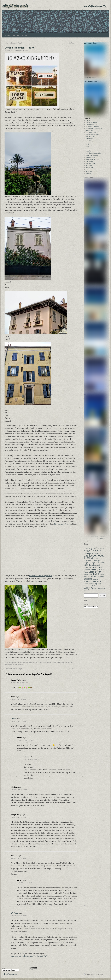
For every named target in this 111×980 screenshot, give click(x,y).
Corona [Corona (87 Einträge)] (97, 555)
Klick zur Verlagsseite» (90, 79)
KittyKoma (89, 149)
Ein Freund (73, 43)
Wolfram (14, 913)
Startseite (8, 35)
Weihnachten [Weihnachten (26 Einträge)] (96, 588)
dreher (26, 51)
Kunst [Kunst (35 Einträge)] (86, 574)
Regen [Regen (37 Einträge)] (102, 576)
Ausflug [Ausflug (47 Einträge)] (96, 550)
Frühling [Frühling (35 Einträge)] (99, 569)
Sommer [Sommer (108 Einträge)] (88, 581)
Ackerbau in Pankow (91, 124)
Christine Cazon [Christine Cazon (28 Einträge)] (88, 555)
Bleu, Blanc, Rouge (91, 135)
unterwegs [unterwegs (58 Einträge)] (93, 586)
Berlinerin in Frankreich (92, 128)
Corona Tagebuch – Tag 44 (14, 43)
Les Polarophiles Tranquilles (93, 155)
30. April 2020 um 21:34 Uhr (19, 683)
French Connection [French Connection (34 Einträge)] (90, 569)
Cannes (40, 663)
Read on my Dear (90, 165)
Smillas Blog (89, 169)
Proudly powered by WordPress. (95, 974)
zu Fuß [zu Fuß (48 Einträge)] (86, 592)
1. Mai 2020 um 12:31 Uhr (19, 790)
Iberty (87, 145)
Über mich (17, 35)
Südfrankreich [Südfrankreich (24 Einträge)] (88, 583)
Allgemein (24, 663)
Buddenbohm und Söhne (92, 137)
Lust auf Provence (91, 159)
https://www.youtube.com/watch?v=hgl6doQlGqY (29, 956)
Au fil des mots (15, 5)
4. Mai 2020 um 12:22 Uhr (25, 883)
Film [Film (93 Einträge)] (86, 567)
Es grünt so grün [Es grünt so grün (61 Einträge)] (90, 565)
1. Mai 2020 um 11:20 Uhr (19, 721)
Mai (50, 663)
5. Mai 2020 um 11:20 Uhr (19, 916)
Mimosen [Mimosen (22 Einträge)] (86, 577)
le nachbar (88, 153)
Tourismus (54, 663)
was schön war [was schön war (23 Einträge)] (88, 588)
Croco (13, 719)
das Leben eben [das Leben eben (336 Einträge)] (94, 557)
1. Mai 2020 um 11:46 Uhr (25, 740)
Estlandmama (89, 141)
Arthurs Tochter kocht (92, 126)
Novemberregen (90, 163)
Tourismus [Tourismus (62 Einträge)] (96, 583)
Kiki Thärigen (89, 147)
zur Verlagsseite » (102, 540)
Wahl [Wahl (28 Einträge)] (100, 586)
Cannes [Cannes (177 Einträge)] (95, 553)
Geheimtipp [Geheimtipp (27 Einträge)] (87, 572)
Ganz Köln (89, 143)
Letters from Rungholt (92, 157)
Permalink (20, 665)
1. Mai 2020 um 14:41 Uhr (19, 817)
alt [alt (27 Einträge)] (91, 550)
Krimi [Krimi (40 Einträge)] (103, 572)
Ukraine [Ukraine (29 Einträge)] (86, 586)
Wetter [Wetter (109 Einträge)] (87, 590)
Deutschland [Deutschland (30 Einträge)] (87, 562)
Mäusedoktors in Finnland (93, 161)
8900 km (88, 122)
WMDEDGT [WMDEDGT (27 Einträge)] (101, 590)
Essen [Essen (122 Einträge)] (101, 564)
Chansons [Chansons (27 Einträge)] (103, 553)
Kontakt (25, 35)
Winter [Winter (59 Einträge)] (94, 590)
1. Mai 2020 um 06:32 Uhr (19, 699)
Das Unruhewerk (90, 139)
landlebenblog (89, 151)
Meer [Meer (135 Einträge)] (98, 574)
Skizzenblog (89, 167)
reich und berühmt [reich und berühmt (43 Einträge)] (90, 579)
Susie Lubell (89, 174)
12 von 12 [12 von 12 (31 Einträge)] (87, 550)
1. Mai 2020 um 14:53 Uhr (31, 760)
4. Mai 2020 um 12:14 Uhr (19, 858)
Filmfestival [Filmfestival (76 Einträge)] (94, 567)
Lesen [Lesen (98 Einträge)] (91, 574)
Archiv (86, 607)
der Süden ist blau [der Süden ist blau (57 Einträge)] (91, 560)
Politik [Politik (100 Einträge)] (96, 576)
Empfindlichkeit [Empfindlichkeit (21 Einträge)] (96, 562)
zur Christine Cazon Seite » (99, 538)
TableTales (89, 176)
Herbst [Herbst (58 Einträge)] (94, 571)
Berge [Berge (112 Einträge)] (87, 553)
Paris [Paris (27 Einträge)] (91, 577)
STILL (87, 172)
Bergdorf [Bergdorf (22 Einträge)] (102, 550)
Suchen (103, 598)
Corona (45, 663)
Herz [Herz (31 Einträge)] (99, 572)
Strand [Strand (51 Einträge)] (95, 581)
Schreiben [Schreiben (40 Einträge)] (101, 579)
